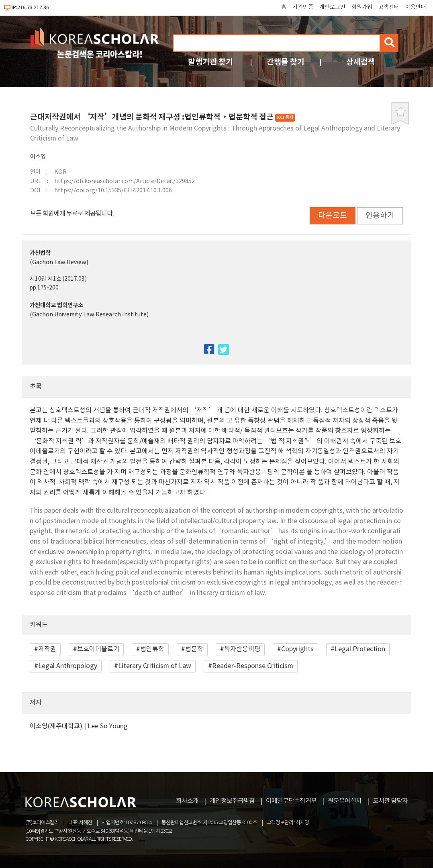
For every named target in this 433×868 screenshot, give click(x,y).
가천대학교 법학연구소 (56, 305)
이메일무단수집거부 (291, 801)
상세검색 (361, 62)
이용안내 (416, 7)
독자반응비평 (242, 649)
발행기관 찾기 (210, 62)
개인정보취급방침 (232, 801)
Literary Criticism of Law (155, 666)
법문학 (194, 649)
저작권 (47, 649)
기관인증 (303, 7)
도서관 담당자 (390, 801)
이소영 (38, 157)
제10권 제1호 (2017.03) (58, 279)
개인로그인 (332, 7)
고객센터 (389, 7)
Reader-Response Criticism (253, 666)
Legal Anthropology (68, 666)
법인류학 (152, 649)
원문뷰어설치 (345, 801)
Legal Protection (360, 649)
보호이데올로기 (98, 649)
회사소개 (187, 801)
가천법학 (40, 253)
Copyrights (297, 649)
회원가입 (362, 7)
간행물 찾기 (286, 62)
